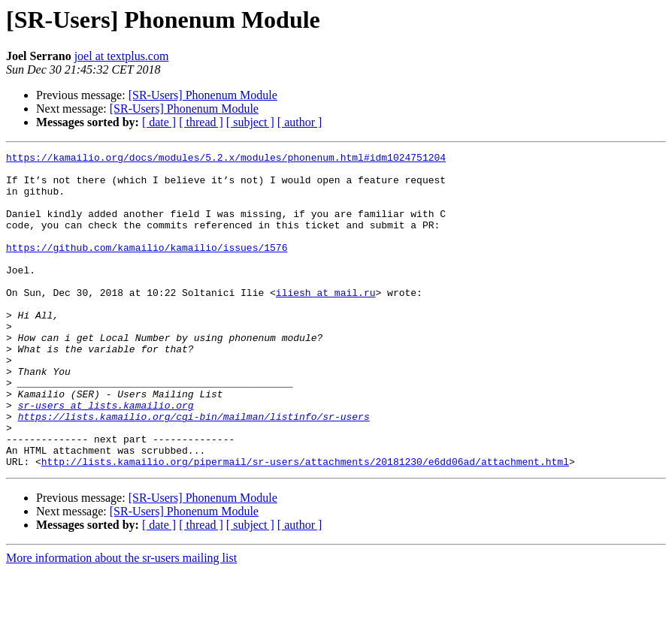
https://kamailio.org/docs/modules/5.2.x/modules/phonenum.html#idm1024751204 (226, 159)
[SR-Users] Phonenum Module (203, 95)
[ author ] (300, 122)
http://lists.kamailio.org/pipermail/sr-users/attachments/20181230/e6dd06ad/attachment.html (305, 524)
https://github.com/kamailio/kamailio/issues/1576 (147, 267)
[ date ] (159, 122)
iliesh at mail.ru (326, 322)
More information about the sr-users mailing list (121, 621)
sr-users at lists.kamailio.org (106, 457)
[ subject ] (250, 122)
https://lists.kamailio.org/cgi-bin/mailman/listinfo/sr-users (194, 470)
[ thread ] (201, 122)
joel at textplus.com (122, 56)
